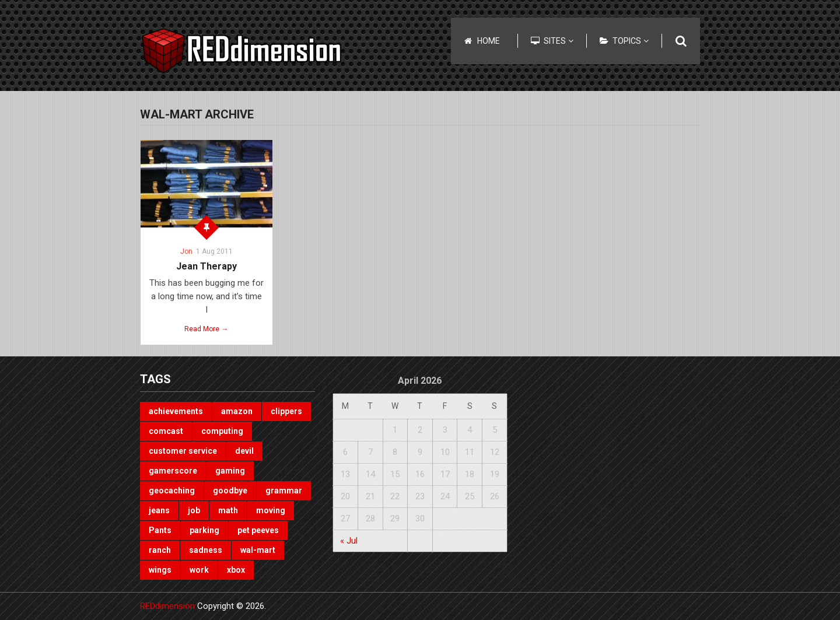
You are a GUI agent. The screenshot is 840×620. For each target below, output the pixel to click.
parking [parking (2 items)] (204, 530)
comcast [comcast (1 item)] (166, 431)
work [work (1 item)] (199, 570)
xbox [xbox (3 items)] (236, 570)
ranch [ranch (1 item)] (160, 550)
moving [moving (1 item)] (271, 510)
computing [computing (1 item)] (222, 431)
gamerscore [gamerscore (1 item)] (173, 471)
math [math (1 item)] (228, 510)
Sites (559, 41)
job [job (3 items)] (194, 510)
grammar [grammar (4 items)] (284, 491)
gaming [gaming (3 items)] (230, 471)
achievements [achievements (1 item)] (176, 411)
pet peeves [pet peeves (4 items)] (258, 530)
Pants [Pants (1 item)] (160, 530)
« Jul (349, 541)
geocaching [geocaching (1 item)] (172, 491)
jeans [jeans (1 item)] (159, 510)
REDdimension (167, 606)
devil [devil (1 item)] (244, 451)
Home (489, 41)
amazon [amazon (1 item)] (237, 411)
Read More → (206, 329)
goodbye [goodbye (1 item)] (230, 491)
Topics (631, 41)
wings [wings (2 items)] (160, 570)
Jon (186, 251)
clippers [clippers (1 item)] (286, 411)
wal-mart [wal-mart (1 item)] (258, 550)
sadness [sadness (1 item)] (206, 550)
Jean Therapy (206, 266)
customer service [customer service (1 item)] (183, 451)
